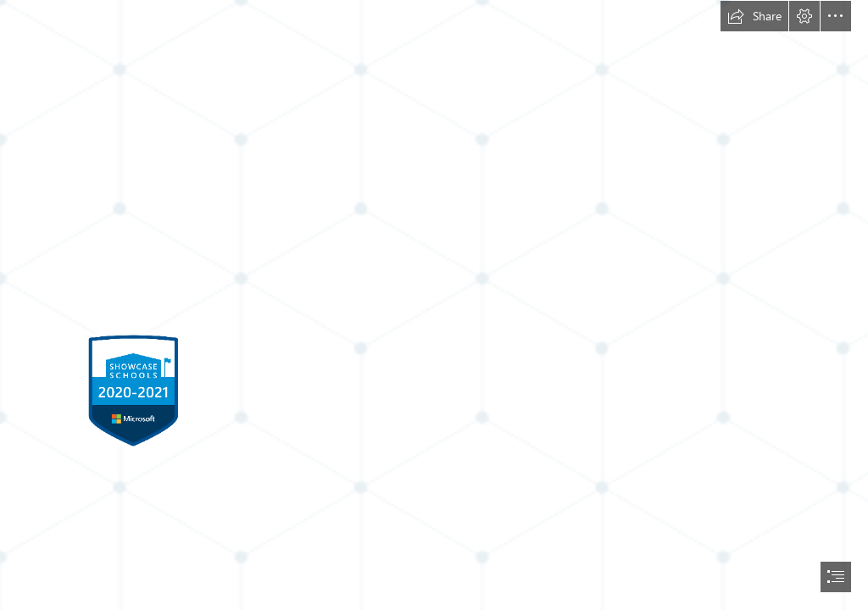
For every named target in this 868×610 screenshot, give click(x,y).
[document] (434, 305)
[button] (754, 16)
